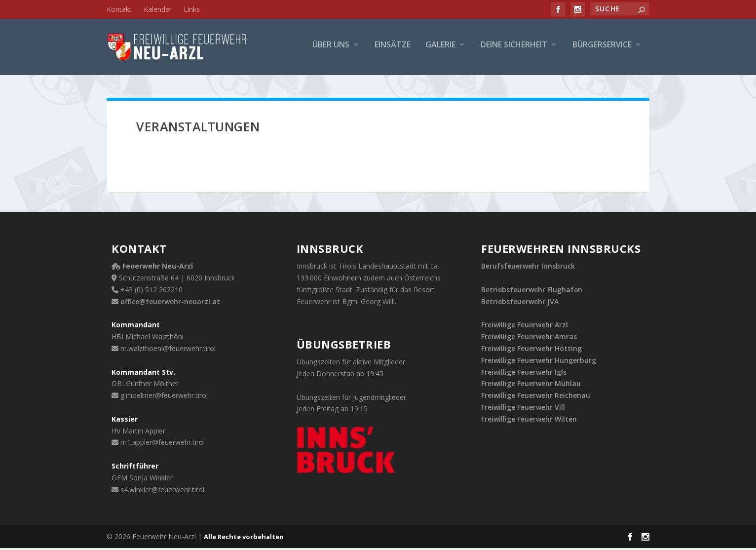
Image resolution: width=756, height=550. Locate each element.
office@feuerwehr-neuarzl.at (170, 303)
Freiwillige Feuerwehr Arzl (525, 327)
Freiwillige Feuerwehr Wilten (529, 421)
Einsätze (393, 50)
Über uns (331, 50)
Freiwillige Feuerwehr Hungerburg (539, 362)
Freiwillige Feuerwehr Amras (529, 338)
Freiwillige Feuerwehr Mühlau (531, 386)
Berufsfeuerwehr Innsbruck (528, 268)
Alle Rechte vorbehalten (244, 539)
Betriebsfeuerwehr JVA (520, 303)
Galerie (440, 50)
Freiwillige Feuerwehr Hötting (531, 350)
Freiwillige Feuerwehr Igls (524, 374)
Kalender (158, 9)
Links (192, 9)
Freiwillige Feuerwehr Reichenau (536, 397)
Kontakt (119, 9)
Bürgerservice (602, 50)
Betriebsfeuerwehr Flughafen (532, 292)
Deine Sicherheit (514, 50)
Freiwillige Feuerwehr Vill (523, 409)
